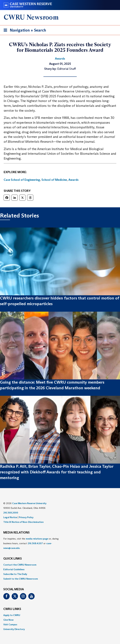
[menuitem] (60, 565)
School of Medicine (54, 180)
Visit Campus (10, 624)
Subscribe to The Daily (15, 574)
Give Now (8, 620)
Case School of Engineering (22, 180)
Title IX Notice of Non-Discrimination (23, 522)
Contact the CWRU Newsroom (20, 565)
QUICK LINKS (13, 559)
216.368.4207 (35, 543)
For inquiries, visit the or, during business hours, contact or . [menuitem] (31, 543)
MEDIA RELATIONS (16, 533)
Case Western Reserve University (29, 503)
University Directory (14, 629)
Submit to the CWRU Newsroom (21, 579)
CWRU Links (12, 609)
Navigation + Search (24, 31)
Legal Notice (10, 517)
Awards (73, 180)
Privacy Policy (26, 517)
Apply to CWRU (12, 615)
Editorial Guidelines (14, 569)
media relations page (37, 539)
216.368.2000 (11, 513)
